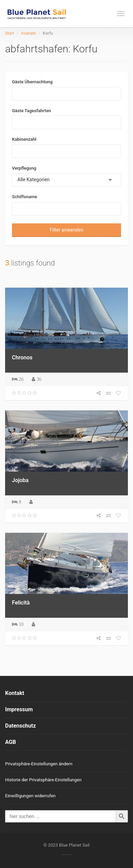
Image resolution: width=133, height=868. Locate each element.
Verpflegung (24, 168)
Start (10, 33)
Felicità (21, 603)
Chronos (22, 358)
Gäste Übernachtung (32, 82)
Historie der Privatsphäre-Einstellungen (43, 780)
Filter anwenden (67, 230)
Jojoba (20, 480)
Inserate (28, 33)
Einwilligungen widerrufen (30, 796)
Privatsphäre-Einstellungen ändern (39, 764)
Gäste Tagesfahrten (31, 111)
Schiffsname (25, 197)
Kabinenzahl (24, 139)
